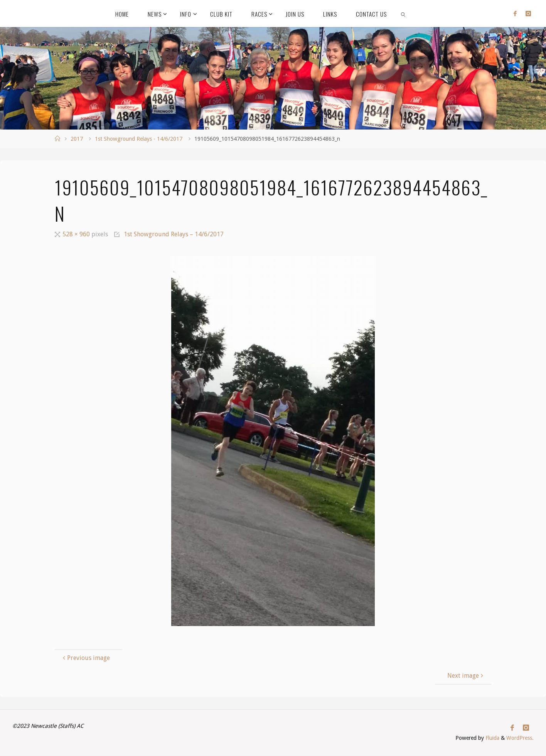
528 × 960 (77, 234)
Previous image (85, 658)
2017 (77, 139)
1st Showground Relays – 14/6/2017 (174, 234)
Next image (466, 676)
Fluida (491, 738)
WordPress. (520, 738)
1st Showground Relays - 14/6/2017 (139, 139)
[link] (404, 13)
